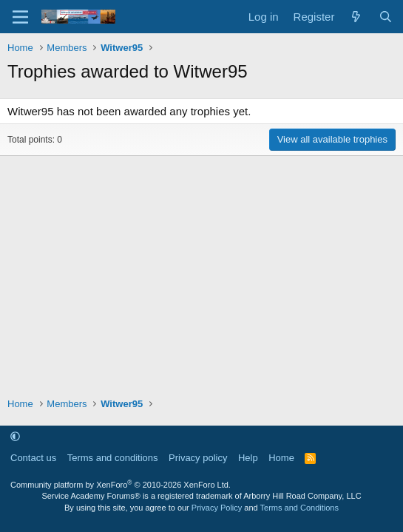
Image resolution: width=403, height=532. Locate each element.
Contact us (33, 458)
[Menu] (20, 17)
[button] (15, 436)
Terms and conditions (113, 458)
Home (281, 458)
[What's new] (356, 17)
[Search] (386, 17)
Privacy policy (198, 458)
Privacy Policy (217, 508)
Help (248, 458)
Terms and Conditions (299, 508)
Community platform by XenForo (121, 485)
